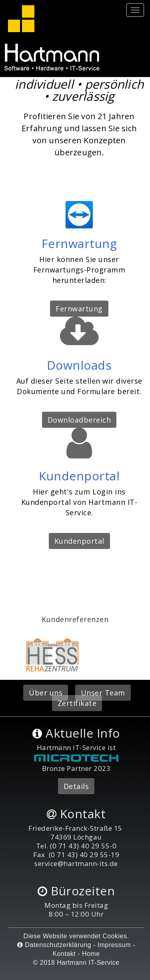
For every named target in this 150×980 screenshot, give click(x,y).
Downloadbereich (79, 420)
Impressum (114, 945)
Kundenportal (79, 476)
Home (91, 954)
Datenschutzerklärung (54, 945)
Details (76, 786)
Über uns (46, 693)
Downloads (79, 365)
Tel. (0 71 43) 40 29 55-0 (76, 846)
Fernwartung (79, 243)
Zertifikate (77, 703)
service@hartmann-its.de (76, 863)
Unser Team (103, 693)
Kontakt (64, 954)
